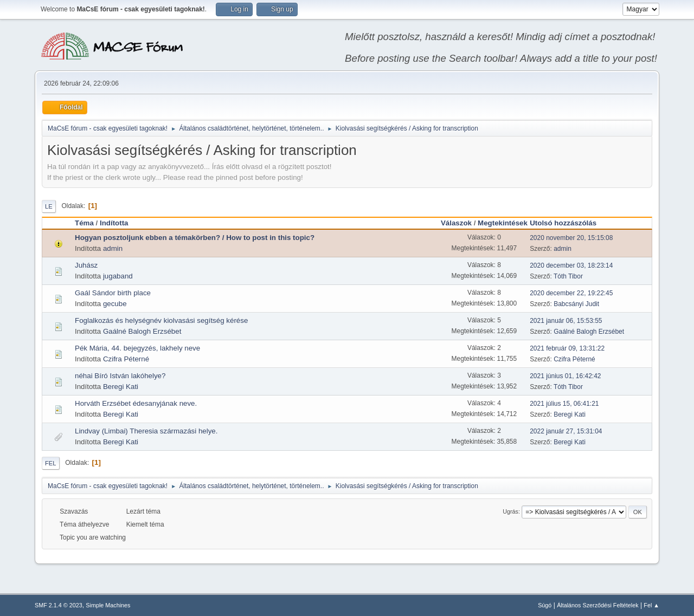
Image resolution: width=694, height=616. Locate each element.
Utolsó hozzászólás (568, 223)
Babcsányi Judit (576, 304)
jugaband (118, 276)
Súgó (545, 605)
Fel (51, 463)
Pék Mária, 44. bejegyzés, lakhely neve (137, 348)
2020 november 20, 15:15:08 (571, 238)
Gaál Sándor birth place (113, 293)
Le (49, 206)
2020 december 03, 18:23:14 (571, 265)
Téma (84, 223)
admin (113, 248)
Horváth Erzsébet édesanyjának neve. (136, 403)
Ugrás (510, 511)
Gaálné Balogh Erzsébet (142, 331)
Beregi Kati (121, 387)
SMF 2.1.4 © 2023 (59, 605)
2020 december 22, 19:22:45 (571, 293)
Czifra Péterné (126, 359)
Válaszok (456, 223)
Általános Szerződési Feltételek (597, 605)
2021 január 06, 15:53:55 (566, 321)
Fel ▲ (651, 605)
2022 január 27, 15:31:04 (566, 431)
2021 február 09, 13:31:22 (567, 348)
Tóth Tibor (568, 276)
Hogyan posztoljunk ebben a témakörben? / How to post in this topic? (195, 238)
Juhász (86, 265)
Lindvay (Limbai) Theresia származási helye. (146, 431)
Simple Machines (108, 605)
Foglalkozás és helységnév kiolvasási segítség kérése (161, 320)
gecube (115, 304)
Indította (114, 223)
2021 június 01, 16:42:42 (565, 376)
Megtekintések (503, 223)
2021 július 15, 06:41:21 (564, 404)
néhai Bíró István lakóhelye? (120, 376)
